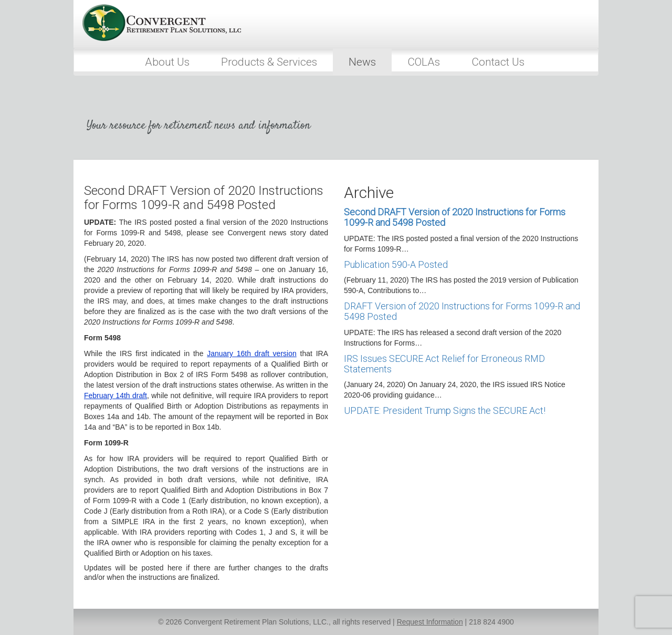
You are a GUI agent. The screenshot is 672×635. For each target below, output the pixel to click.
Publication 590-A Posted (396, 264)
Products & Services (269, 62)
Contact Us (498, 62)
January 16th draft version (252, 353)
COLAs (424, 62)
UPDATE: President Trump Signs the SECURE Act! (445, 410)
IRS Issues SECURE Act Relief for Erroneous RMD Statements (444, 364)
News (362, 62)
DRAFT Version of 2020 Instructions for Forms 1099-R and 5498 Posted (462, 311)
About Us (167, 62)
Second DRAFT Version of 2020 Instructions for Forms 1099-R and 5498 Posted (455, 217)
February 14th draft (115, 395)
